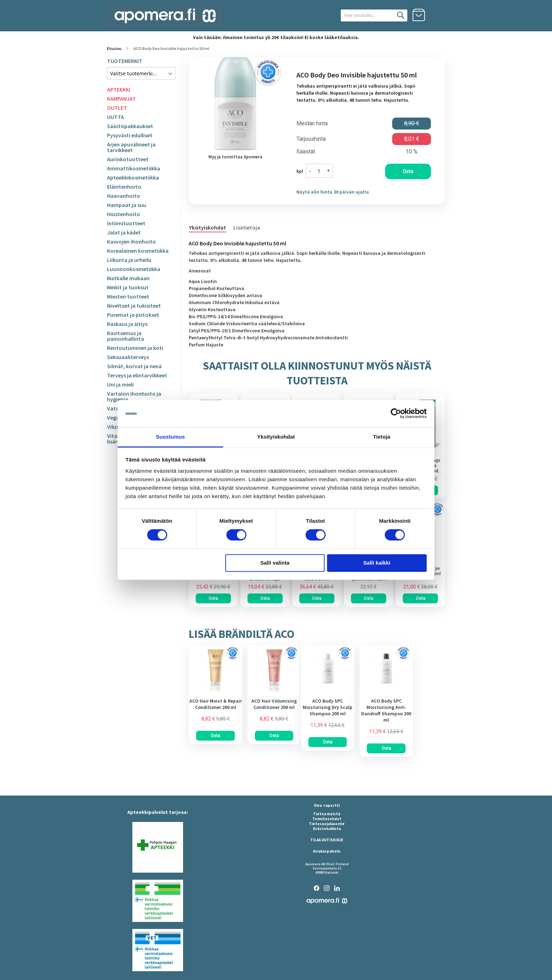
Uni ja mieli (120, 384)
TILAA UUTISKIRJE (327, 840)
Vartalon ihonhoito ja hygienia (134, 396)
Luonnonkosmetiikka (134, 269)
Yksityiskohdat (208, 227)
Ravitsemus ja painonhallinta (126, 336)
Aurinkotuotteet (128, 159)
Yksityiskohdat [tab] (276, 437)
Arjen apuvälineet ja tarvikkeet (131, 147)
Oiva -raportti (327, 805)
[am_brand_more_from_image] (215, 693)
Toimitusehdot (327, 819)
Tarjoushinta (311, 139)
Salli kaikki (377, 563)
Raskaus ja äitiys (127, 324)
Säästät (306, 152)
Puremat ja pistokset (133, 315)
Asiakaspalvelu (327, 851)
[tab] (211, 227)
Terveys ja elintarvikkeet (137, 375)
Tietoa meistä (327, 814)
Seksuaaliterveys (128, 357)
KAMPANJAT (121, 99)
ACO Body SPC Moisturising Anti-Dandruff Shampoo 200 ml (386, 710)
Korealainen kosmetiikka (138, 251)
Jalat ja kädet (124, 232)
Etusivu (114, 48)
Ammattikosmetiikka (134, 168)
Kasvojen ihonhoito (131, 241)
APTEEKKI (119, 89)
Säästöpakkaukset (130, 126)
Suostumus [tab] (171, 437)
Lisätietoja (247, 227)
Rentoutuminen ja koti (135, 348)
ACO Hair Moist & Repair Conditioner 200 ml (216, 704)
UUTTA (115, 117)
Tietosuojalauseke (327, 824)
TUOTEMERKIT (125, 61)
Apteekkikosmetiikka (133, 177)
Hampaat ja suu (127, 205)
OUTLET (117, 108)
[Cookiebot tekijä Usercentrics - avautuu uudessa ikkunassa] (396, 414)
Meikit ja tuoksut (128, 287)
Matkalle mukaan (128, 278)
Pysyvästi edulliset (130, 135)
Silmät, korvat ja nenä (134, 366)
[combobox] (367, 15)
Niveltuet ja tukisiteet (134, 306)
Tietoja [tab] (382, 437)
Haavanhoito (124, 196)
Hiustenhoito (124, 214)
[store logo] (165, 16)
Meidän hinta (312, 124)
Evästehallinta (327, 829)
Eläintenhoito (124, 187)
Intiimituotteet (126, 223)
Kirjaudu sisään (439, 15)
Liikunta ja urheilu (129, 260)
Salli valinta (275, 563)
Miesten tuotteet (128, 296)
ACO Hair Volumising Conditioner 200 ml (274, 704)
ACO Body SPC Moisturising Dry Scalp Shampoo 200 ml (328, 707)
